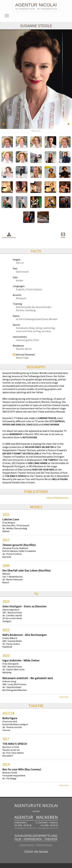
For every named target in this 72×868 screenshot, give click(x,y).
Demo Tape (22, 358)
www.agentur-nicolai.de (48, 828)
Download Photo (9, 236)
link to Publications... (58, 498)
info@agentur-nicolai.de (25, 828)
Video (63, 235)
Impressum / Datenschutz (36, 845)
